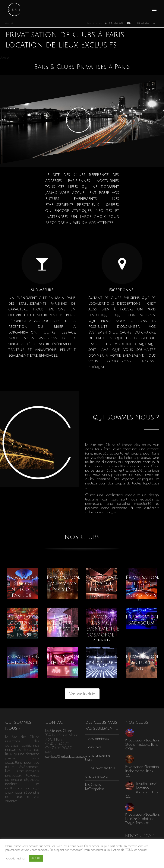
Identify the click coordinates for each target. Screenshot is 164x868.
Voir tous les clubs (82, 694)
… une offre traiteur (100, 768)
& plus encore (96, 776)
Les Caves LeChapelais (95, 787)
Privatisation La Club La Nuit (142, 663)
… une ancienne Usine (98, 757)
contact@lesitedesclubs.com (67, 756)
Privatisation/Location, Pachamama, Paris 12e (76, 583)
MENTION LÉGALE (140, 836)
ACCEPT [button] (36, 858)
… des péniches (97, 739)
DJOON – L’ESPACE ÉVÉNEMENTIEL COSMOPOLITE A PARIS (104, 629)
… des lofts (93, 747)
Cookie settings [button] (16, 858)
